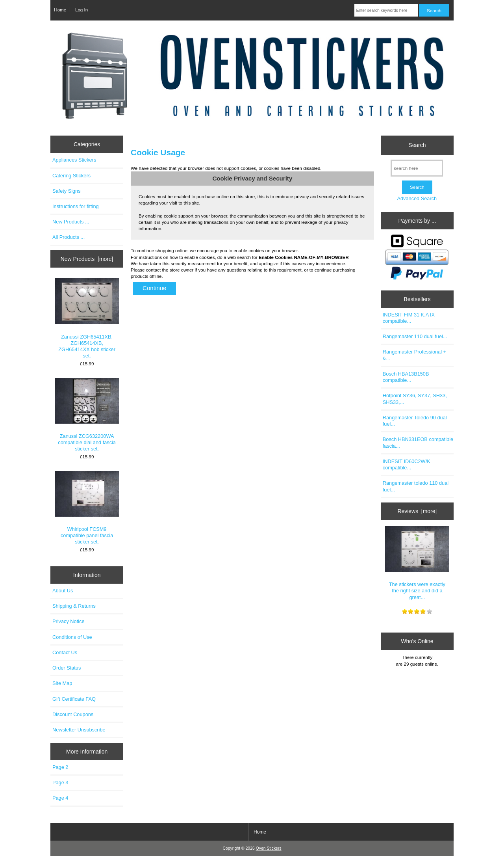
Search (417, 145)
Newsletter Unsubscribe (79, 730)
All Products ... (69, 237)
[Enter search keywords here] (386, 10)
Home (60, 10)
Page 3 (60, 782)
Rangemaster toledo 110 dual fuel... (416, 486)
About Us (63, 591)
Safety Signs (67, 191)
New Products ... (71, 222)
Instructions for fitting (76, 206)
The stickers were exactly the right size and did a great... (417, 563)
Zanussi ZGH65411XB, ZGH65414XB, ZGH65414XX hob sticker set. (87, 318)
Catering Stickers (71, 176)
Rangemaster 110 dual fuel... (415, 336)
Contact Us (65, 652)
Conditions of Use (72, 637)
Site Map (62, 683)
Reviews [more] (417, 511)
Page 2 (60, 767)
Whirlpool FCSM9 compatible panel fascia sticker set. (87, 508)
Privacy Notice (68, 621)
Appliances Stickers (74, 160)
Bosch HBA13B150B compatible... (406, 377)
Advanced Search (417, 198)
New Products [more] (87, 259)
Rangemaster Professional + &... (414, 355)
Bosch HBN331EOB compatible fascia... (418, 442)
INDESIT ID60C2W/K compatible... (407, 464)
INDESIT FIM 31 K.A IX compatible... (409, 318)
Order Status (67, 668)
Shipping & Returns (74, 606)
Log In (82, 10)
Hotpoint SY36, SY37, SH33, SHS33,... (415, 399)
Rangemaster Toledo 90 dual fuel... (415, 421)
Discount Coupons (73, 714)
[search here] (417, 168)
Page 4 (60, 798)
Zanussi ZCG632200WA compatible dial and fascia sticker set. (87, 415)
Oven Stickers (269, 848)
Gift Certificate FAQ (74, 699)
